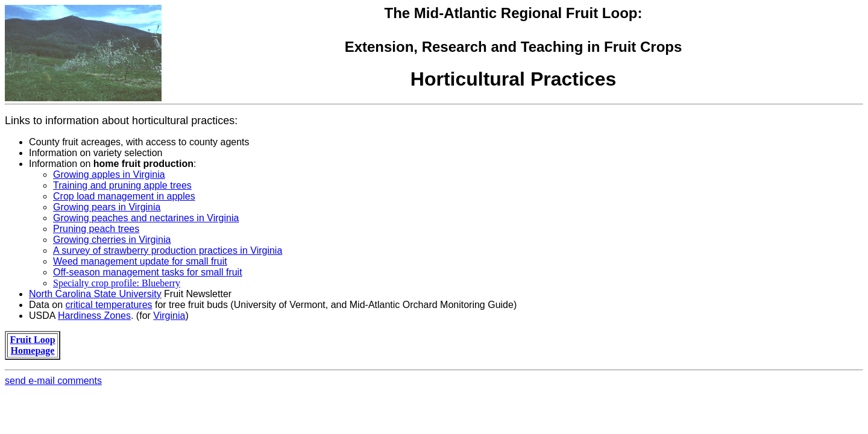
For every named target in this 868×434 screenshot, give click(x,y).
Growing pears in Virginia (107, 207)
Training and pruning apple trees (122, 185)
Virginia (169, 316)
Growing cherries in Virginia (112, 240)
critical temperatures (108, 305)
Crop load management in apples (124, 196)
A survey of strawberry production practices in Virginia (168, 250)
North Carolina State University (95, 294)
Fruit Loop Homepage (32, 345)
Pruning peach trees (96, 229)
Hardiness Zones (94, 316)
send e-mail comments (53, 381)
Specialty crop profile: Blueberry (117, 283)
